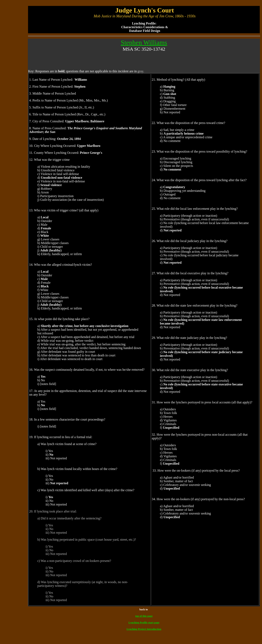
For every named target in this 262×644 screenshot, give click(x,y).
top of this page (144, 616)
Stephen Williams (144, 42)
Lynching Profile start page (144, 622)
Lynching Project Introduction (144, 629)
